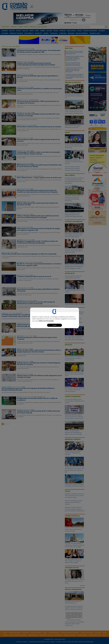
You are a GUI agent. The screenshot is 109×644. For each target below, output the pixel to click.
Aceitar (54, 325)
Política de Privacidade (46, 321)
